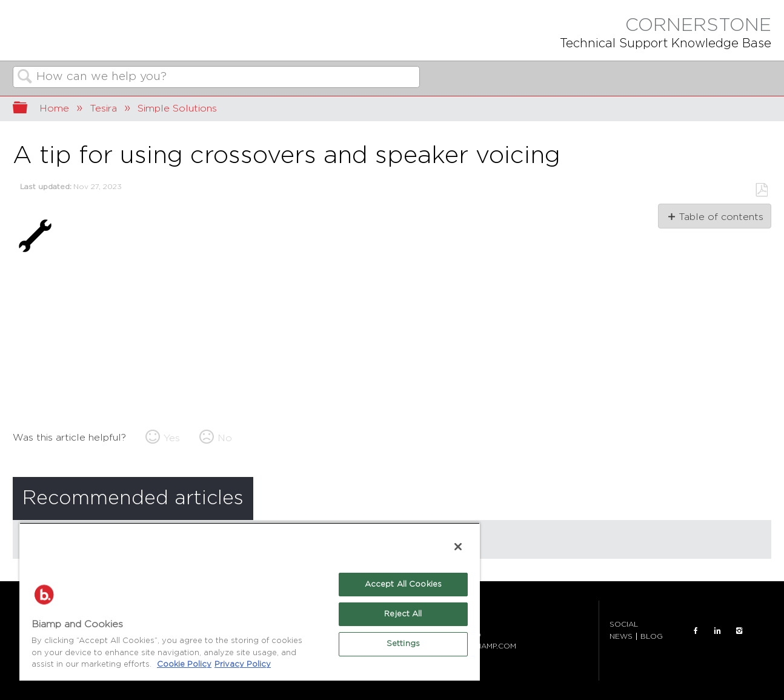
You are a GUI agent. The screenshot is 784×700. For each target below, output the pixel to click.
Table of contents (721, 217)
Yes (172, 438)
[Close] (458, 547)
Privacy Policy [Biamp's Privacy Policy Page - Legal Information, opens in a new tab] (243, 665)
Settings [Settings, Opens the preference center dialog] (403, 644)
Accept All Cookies (403, 585)
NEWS (621, 636)
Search (25, 78)
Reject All (403, 614)
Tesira (103, 108)
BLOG (652, 636)
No (225, 438)
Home (54, 108)
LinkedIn (717, 631)
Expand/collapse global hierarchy (28, 109)
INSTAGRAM (739, 631)
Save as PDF (761, 190)
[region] (250, 602)
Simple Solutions (177, 108)
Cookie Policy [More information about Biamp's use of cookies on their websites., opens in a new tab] (184, 665)
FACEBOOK (696, 631)
